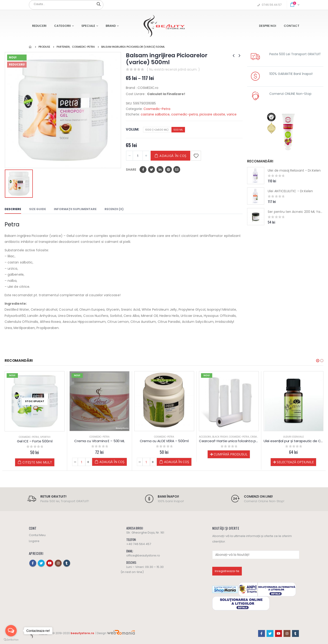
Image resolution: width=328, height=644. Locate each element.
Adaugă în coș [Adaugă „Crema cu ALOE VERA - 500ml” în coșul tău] (177, 462)
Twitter (152, 170)
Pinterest (168, 170)
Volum (132, 129)
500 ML (178, 130)
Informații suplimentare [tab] (75, 209)
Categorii (62, 26)
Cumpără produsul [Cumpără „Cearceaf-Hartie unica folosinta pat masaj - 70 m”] (231, 454)
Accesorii (205, 437)
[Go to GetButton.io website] (11, 639)
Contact (292, 26)
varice (232, 114)
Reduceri (39, 26)
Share (131, 170)
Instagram (58, 563)
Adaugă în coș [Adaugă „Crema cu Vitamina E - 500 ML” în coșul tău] (112, 462)
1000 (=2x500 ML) (157, 130)
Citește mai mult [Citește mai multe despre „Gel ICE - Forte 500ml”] (37, 462)
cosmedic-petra (185, 114)
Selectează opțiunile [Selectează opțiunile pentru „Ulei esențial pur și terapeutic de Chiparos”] (295, 462)
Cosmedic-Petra (157, 109)
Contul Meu (37, 535)
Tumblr (67, 563)
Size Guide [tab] (37, 209)
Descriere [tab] (13, 209)
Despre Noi (268, 26)
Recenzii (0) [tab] (114, 209)
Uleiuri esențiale (293, 437)
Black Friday (220, 437)
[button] (318, 361)
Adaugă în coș (173, 156)
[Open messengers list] (11, 631)
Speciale (88, 26)
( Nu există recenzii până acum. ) (173, 69)
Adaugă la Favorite (196, 156)
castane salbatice (155, 114)
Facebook (143, 170)
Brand (111, 26)
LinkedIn (160, 170)
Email (177, 170)
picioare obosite (212, 114)
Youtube (50, 563)
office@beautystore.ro (143, 555)
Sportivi (45, 437)
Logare (34, 541)
